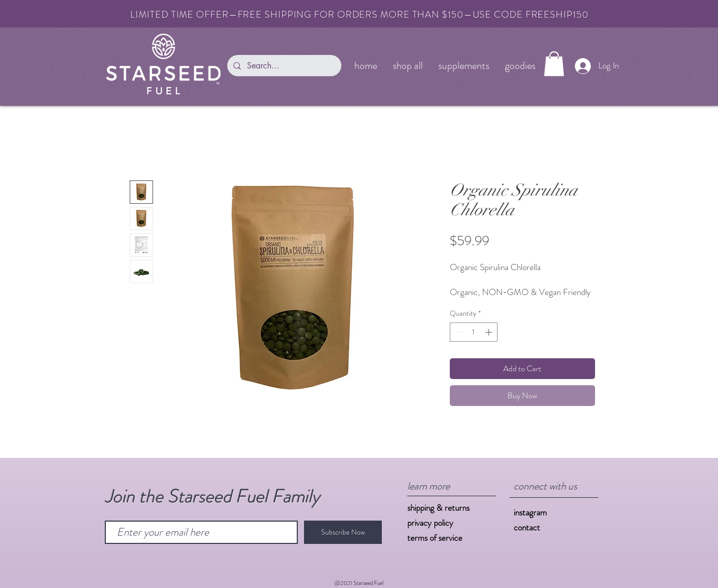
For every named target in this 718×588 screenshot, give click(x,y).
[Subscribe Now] (343, 532)
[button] (554, 64)
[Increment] (489, 332)
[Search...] (283, 66)
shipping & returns (438, 508)
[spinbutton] (474, 332)
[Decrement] (458, 332)
